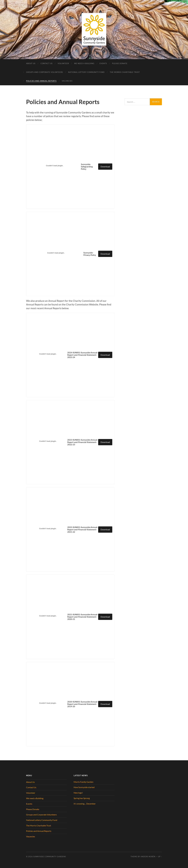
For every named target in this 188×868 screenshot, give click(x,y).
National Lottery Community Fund (86, 72)
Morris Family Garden (83, 782)
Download (105, 167)
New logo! (78, 793)
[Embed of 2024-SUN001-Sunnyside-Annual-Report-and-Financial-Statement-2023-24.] (48, 354)
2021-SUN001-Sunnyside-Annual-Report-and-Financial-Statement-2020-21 (83, 617)
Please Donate (120, 63)
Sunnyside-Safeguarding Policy (87, 167)
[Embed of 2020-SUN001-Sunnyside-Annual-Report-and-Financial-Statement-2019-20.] (48, 703)
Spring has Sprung (82, 798)
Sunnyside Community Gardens (50, 857)
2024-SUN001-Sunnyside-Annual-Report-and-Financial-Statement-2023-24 (83, 355)
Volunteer (63, 63)
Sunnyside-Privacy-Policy (90, 254)
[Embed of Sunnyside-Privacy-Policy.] (56, 253)
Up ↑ (160, 857)
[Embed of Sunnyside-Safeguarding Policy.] (55, 166)
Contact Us (47, 63)
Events (103, 63)
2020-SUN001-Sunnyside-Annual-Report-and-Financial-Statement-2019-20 (83, 704)
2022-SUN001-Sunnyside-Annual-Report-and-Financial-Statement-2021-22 (83, 530)
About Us (31, 63)
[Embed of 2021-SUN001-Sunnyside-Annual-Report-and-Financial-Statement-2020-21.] (48, 616)
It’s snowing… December (85, 804)
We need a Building (84, 63)
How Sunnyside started (84, 787)
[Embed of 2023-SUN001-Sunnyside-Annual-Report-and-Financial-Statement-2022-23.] (48, 441)
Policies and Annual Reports (41, 81)
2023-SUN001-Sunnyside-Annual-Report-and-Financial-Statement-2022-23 (83, 442)
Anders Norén (148, 857)
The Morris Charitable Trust (125, 72)
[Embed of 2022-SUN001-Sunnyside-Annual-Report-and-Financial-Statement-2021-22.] (48, 528)
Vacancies (67, 81)
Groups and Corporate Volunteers (45, 72)
